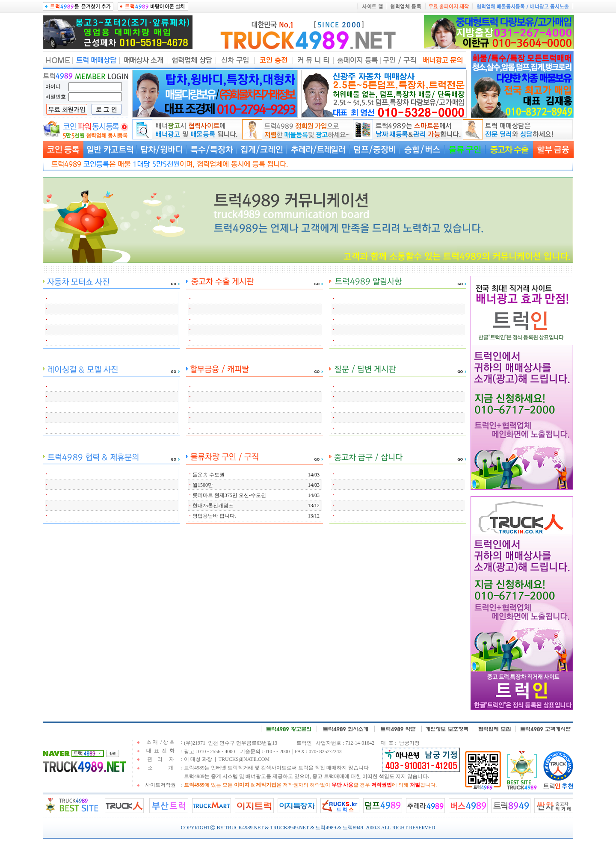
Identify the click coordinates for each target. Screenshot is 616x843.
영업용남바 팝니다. (214, 516)
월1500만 (203, 485)
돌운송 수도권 (209, 475)
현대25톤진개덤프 (213, 506)
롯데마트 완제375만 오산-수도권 (229, 495)
